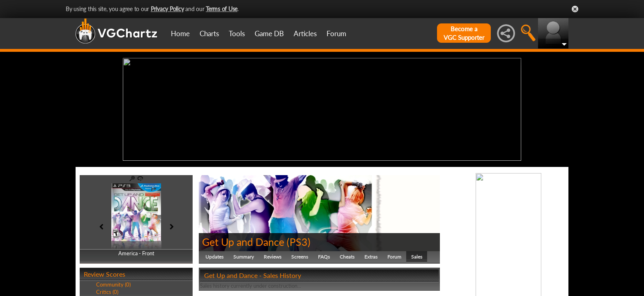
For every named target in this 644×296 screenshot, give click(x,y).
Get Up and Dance (243, 242)
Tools (237, 34)
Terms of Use (222, 9)
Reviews (273, 257)
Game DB (269, 34)
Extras (371, 257)
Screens (300, 257)
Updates (214, 257)
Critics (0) (107, 292)
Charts (209, 34)
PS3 (299, 242)
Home (180, 34)
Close (575, 9)
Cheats (347, 257)
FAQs (324, 257)
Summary (244, 257)
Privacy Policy (167, 9)
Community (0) (113, 284)
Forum (336, 34)
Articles (305, 34)
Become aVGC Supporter (464, 33)
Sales (417, 257)
